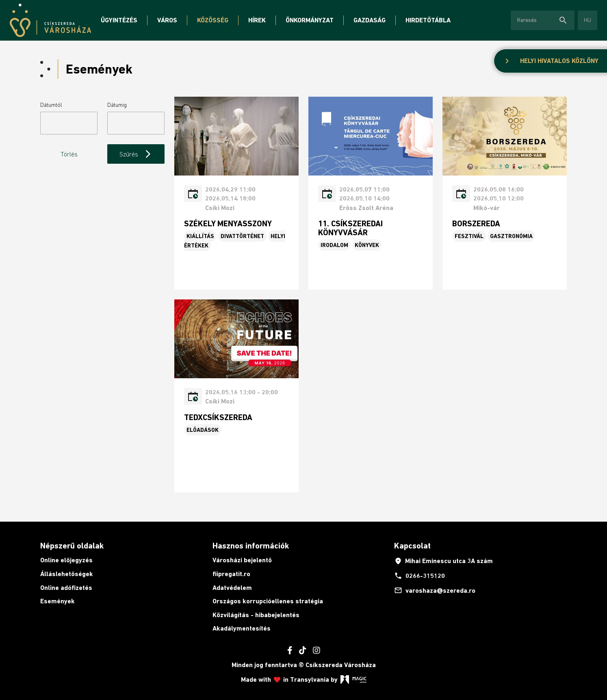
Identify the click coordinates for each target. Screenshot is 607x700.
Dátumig (117, 105)
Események (57, 601)
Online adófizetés (66, 588)
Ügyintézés (119, 20)
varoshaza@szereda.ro (435, 590)
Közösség (213, 20)
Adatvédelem (232, 588)
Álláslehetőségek (67, 574)
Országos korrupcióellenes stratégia (268, 601)
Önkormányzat (310, 20)
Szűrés (136, 154)
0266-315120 (419, 576)
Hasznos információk (251, 546)
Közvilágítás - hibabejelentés (256, 615)
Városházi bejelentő (242, 560)
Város (167, 20)
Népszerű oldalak (72, 546)
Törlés (69, 154)
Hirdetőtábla (428, 20)
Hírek (257, 20)
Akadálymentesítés (242, 628)
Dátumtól (51, 105)
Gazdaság (370, 20)
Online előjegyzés (66, 560)
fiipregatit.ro (231, 574)
